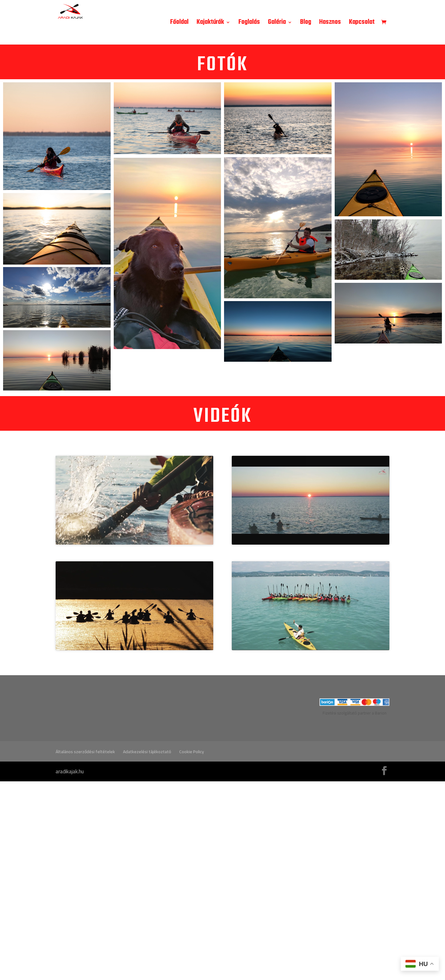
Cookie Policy (192, 950)
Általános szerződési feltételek (85, 950)
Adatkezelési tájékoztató (147, 950)
